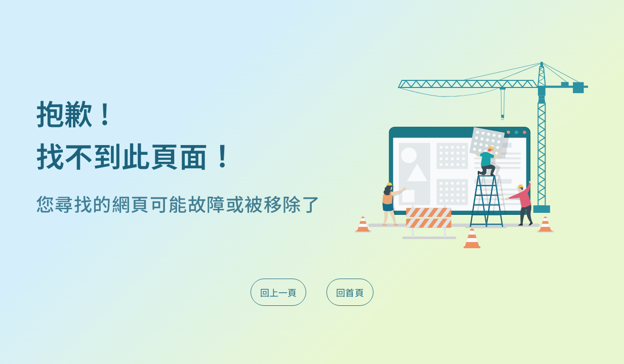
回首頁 (350, 292)
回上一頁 (278, 292)
